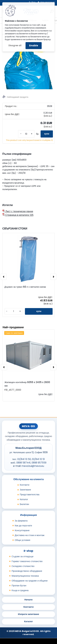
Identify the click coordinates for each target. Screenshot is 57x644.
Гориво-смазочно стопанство (27, 561)
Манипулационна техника (25, 576)
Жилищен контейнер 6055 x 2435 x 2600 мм (27, 384)
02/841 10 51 (38, 459)
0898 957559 (39, 463)
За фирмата (21, 521)
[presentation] (4, 277)
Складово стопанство (23, 566)
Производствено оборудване (27, 571)
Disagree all (15, 46)
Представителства (30, 494)
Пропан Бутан (19, 585)
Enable (34, 46)
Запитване (25, 490)
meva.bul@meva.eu (33, 466)
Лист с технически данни (18, 211)
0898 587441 (23, 463)
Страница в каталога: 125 (18, 215)
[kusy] (26, 134)
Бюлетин (24, 504)
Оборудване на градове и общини (29, 581)
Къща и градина (20, 590)
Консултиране (22, 530)
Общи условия (22, 540)
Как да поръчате (23, 525)
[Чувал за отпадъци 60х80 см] (28, 64)
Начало (29, 600)
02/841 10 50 (24, 459)
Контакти (25, 485)
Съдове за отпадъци (22, 556)
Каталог (24, 499)
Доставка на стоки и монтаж (30, 535)
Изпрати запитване (28, 614)
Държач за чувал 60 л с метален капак (25, 287)
